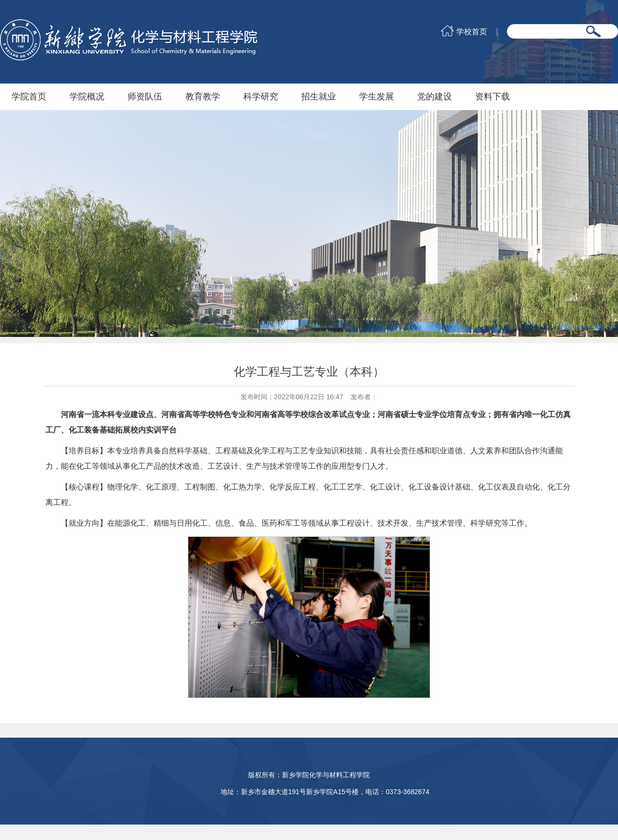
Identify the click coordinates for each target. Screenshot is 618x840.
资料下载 (492, 97)
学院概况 (87, 97)
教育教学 (203, 97)
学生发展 (377, 97)
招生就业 (319, 97)
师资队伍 (145, 97)
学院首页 (29, 97)
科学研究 (261, 97)
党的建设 (435, 97)
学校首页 (472, 32)
